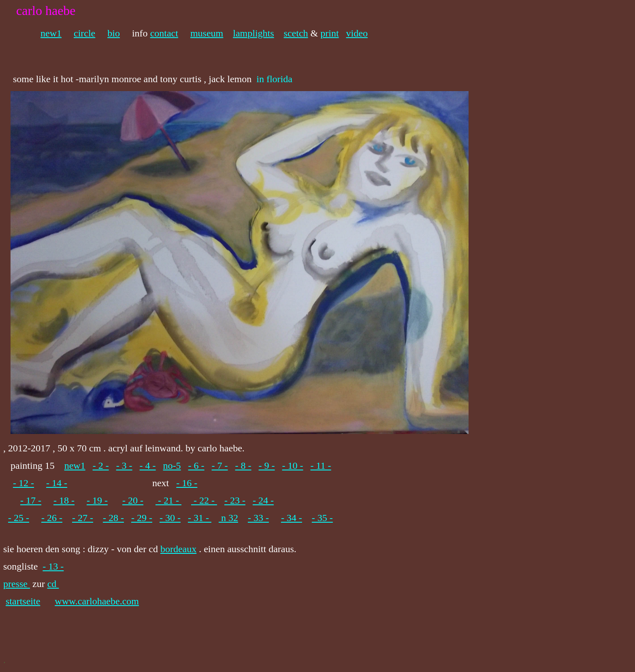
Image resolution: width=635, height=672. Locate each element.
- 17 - (31, 500)
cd (53, 584)
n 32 (228, 518)
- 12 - (23, 483)
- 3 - (124, 466)
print (329, 33)
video (357, 33)
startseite (23, 601)
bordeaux (178, 549)
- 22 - (204, 500)
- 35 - (322, 518)
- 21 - (168, 500)
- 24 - (263, 500)
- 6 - (196, 466)
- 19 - (97, 500)
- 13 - (53, 566)
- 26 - (52, 518)
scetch (296, 33)
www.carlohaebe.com (97, 601)
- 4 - (148, 466)
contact (164, 33)
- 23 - (235, 500)
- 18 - (64, 500)
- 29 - (142, 518)
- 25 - (19, 518)
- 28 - (113, 518)
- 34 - (292, 518)
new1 (51, 33)
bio (114, 33)
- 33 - (258, 518)
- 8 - (243, 466)
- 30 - (170, 518)
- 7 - (220, 466)
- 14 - (57, 483)
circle (84, 33)
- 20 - (133, 500)
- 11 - (321, 466)
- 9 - (267, 466)
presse (17, 584)
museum (207, 33)
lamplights (253, 33)
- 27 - (83, 518)
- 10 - (293, 466)
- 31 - (200, 518)
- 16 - (187, 483)
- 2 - (101, 466)
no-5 (172, 466)
